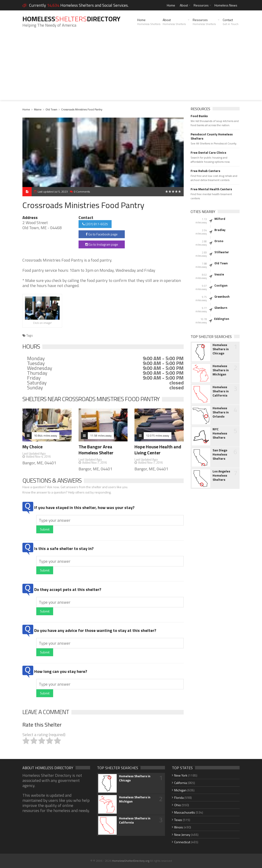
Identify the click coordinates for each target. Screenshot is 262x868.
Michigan (180, 790)
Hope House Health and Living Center (158, 450)
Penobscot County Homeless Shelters (212, 136)
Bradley (220, 230)
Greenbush (222, 297)
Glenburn (221, 308)
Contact (231, 22)
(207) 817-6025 (95, 224)
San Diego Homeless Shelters (220, 454)
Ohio (178, 805)
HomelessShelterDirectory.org (131, 861)
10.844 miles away (46, 436)
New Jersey (182, 835)
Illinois (179, 827)
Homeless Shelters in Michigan (221, 370)
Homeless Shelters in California (221, 391)
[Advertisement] (131, 68)
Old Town (51, 109)
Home (171, 5)
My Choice (32, 447)
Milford (220, 219)
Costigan (221, 285)
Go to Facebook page (102, 234)
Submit (45, 529)
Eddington (222, 319)
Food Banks (199, 116)
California (181, 783)
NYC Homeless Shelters (220, 433)
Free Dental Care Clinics (208, 153)
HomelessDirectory (71, 19)
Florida (179, 798)
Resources (201, 5)
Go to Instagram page (102, 244)
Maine (38, 109)
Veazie (219, 274)
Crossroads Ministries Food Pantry (82, 109)
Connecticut (182, 842)
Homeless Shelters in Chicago (221, 349)
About (184, 5)
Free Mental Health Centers (211, 189)
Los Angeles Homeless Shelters (221, 475)
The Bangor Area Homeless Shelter (96, 450)
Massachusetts (185, 812)
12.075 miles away (158, 436)
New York (181, 775)
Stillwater (222, 252)
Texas (178, 820)
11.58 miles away (101, 436)
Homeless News (226, 5)
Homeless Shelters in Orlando (221, 412)
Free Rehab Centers (205, 171)
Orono (219, 241)
